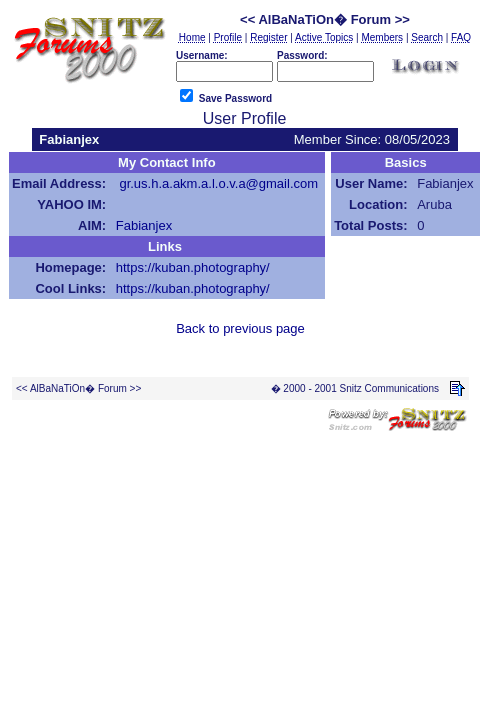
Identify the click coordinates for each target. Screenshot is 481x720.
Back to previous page (240, 328)
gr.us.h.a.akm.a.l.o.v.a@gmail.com (218, 183)
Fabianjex (144, 225)
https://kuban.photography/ (193, 267)
